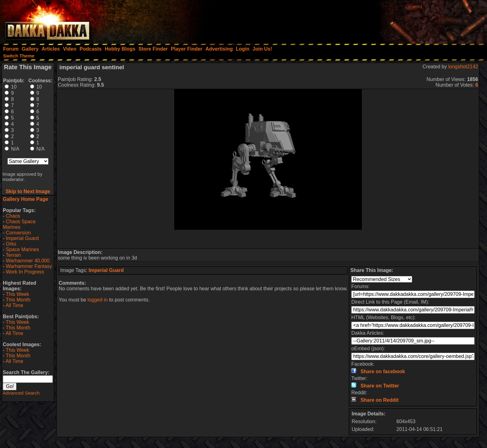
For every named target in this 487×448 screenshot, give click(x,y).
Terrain (13, 255)
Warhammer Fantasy (29, 266)
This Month (18, 300)
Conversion (18, 233)
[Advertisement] (403, 20)
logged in (98, 300)
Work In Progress (25, 272)
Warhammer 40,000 (28, 261)
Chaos (13, 216)
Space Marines (23, 249)
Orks (11, 244)
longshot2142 (463, 67)
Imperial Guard (22, 238)
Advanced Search (21, 393)
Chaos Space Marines (19, 224)
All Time (14, 305)
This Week (17, 294)
